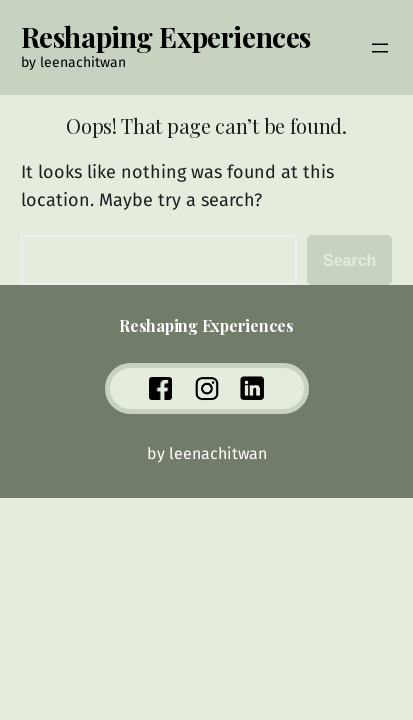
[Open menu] (380, 48)
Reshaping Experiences (166, 36)
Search (349, 260)
